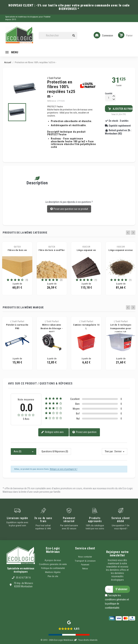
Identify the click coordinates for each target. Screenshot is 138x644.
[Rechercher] (58, 36)
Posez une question (84, 432)
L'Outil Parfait (54, 78)
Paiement (85, 565)
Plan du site (53, 576)
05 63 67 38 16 (23, 578)
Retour (85, 569)
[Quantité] (109, 98)
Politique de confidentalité (53, 568)
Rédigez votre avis (52, 432)
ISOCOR (86, 247)
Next (133, 233)
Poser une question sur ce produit (69, 209)
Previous (128, 233)
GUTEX (17, 247)
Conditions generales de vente (53, 564)
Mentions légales (53, 572)
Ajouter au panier (120, 109)
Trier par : (109, 451)
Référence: (52, 101)
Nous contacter (85, 557)
